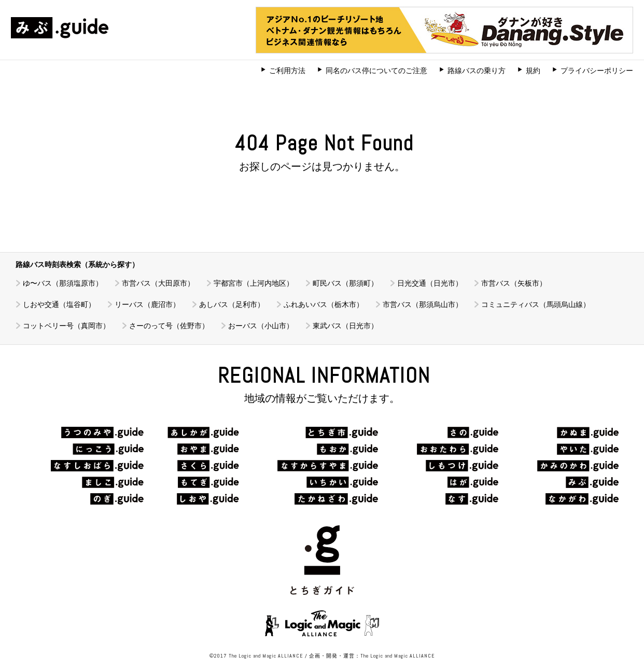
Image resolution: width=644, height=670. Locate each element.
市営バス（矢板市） (514, 283)
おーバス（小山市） (261, 326)
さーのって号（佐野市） (169, 326)
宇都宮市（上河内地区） (254, 283)
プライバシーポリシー (597, 71)
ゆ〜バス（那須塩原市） (63, 283)
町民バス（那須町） (345, 283)
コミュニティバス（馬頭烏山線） (536, 304)
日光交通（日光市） (430, 283)
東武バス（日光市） (345, 326)
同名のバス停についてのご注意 (376, 71)
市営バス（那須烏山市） (423, 304)
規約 (533, 71)
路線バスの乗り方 (477, 71)
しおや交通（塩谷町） (59, 304)
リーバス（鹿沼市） (147, 304)
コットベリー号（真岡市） (66, 326)
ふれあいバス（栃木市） (324, 304)
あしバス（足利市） (232, 304)
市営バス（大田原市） (158, 283)
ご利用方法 (287, 71)
